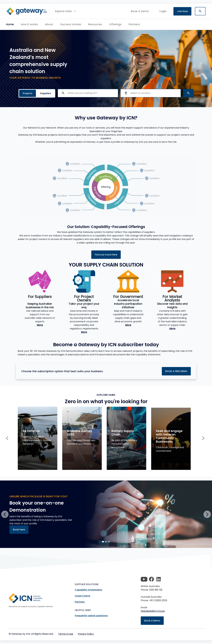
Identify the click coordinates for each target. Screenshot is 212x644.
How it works (29, 24)
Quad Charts (83, 596)
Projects (28, 93)
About (49, 24)
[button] (66, 11)
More (40, 325)
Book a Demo (152, 621)
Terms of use (66, 634)
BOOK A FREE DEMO (176, 371)
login (163, 11)
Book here (19, 530)
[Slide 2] (109, 542)
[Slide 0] (103, 542)
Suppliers (46, 93)
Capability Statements (88, 590)
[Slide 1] (106, 542)
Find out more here (106, 255)
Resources (95, 24)
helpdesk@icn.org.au (153, 611)
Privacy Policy (86, 634)
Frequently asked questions (91, 616)
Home (10, 24)
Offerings (115, 24)
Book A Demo (140, 11)
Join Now (182, 11)
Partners (134, 24)
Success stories (71, 24)
